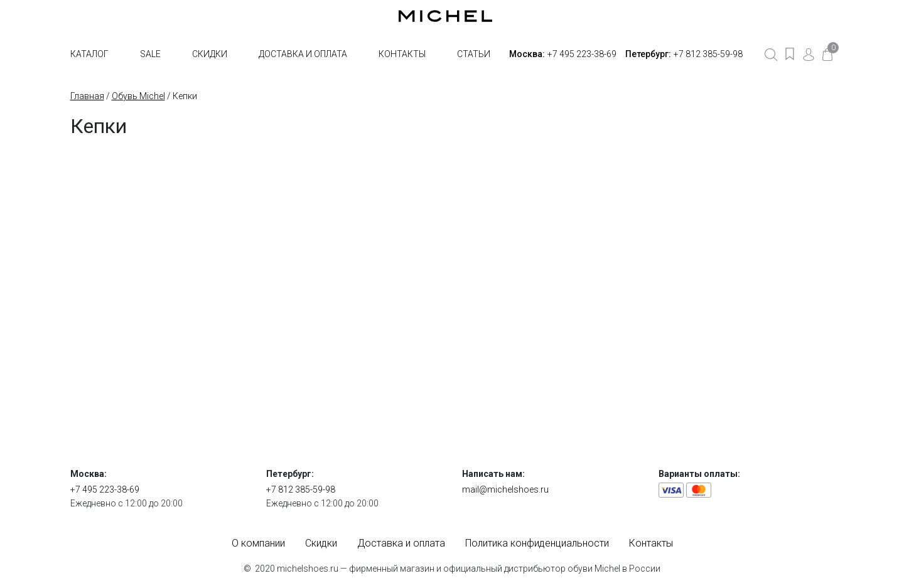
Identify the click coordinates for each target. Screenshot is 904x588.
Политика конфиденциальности (537, 543)
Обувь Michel (138, 96)
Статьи (474, 54)
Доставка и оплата (303, 54)
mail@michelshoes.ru (505, 489)
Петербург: (648, 54)
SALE (150, 54)
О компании (258, 543)
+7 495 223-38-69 (582, 54)
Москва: (527, 54)
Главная (87, 96)
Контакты (402, 54)
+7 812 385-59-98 (708, 54)
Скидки (210, 54)
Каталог (89, 54)
